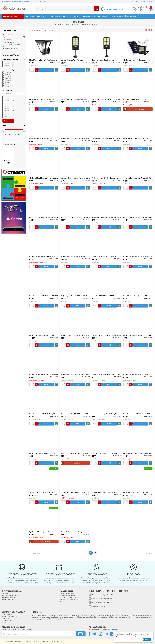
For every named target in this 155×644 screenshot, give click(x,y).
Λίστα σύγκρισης (8, 600)
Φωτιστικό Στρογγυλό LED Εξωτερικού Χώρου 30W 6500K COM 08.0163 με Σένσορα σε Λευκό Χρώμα (138, 178)
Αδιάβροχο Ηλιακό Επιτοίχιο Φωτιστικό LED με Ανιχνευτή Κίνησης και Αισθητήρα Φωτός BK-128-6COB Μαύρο (75, 178)
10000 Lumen (9, 99)
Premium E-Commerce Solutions (53, 641)
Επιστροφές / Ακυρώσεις (68, 598)
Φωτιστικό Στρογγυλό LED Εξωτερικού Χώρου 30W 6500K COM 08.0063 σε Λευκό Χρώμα (107, 217)
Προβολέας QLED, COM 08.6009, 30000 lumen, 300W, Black (136, 493)
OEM (7, 80)
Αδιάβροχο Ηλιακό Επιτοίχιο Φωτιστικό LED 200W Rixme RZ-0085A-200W (106, 178)
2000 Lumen (8, 107)
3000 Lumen (8, 111)
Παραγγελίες (6, 619)
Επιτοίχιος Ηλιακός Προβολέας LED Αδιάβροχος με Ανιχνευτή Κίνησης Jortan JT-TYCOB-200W (106, 60)
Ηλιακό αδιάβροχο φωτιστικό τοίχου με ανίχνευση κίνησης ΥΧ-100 (73, 532)
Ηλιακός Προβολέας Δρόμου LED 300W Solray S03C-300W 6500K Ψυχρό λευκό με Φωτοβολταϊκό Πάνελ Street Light (44, 335)
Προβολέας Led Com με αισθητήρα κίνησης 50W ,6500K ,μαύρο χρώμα (105, 493)
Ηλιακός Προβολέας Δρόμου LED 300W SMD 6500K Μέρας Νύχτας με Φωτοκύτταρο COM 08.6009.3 (75, 139)
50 (50, 30)
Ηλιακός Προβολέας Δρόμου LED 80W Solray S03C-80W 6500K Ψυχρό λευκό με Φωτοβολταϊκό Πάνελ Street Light (137, 335)
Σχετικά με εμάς (7, 615)
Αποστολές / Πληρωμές (67, 596)
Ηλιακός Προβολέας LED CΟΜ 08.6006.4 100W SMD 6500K (105, 257)
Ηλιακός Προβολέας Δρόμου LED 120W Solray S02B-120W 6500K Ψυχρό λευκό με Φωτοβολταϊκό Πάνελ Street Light (44, 375)
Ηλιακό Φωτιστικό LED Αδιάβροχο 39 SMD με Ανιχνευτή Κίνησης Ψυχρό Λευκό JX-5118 (106, 99)
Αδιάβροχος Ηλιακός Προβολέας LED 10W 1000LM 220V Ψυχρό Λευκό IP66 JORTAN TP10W (74, 99)
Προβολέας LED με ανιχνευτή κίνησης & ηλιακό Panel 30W (44, 532)
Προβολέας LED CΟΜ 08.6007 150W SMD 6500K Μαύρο (74, 296)
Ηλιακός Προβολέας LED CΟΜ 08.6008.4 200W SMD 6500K (73, 257)
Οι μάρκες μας (7, 621)
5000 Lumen (8, 113)
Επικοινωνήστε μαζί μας (10, 617)
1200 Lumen (8, 101)
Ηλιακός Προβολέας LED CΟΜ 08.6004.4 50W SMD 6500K (138, 257)
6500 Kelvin (8, 66)
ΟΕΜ (6, 86)
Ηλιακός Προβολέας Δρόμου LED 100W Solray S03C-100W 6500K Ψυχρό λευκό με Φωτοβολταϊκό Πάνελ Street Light (106, 335)
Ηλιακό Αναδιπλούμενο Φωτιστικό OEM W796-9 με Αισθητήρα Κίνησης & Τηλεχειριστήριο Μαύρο (136, 296)
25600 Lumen (9, 109)
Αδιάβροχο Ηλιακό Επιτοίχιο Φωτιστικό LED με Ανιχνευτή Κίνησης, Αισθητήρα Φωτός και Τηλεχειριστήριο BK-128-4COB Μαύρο (44, 178)
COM (7, 72)
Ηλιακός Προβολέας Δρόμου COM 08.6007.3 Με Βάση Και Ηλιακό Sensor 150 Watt (43, 257)
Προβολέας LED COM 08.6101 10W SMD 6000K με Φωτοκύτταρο (136, 139)
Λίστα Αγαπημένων (8, 598)
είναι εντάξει (147, 639)
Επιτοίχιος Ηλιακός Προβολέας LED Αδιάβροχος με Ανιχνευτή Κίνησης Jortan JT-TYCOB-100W (137, 99)
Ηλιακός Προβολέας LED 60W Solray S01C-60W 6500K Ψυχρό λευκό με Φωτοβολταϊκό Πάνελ (106, 414)
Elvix (6, 74)
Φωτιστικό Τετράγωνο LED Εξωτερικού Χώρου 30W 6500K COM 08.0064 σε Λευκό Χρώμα (44, 217)
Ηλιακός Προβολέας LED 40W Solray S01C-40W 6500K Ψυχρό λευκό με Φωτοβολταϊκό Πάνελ (137, 414)
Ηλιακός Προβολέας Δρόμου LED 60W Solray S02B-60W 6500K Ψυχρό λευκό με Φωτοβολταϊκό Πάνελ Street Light (75, 375)
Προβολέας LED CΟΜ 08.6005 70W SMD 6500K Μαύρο (105, 296)
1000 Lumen (8, 97)
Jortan (7, 78)
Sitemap (5, 622)
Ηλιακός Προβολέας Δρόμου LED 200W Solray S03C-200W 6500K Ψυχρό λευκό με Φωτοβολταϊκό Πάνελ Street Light (75, 335)
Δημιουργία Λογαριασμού (10, 596)
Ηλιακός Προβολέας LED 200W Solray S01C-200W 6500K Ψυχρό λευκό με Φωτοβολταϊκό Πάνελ (43, 414)
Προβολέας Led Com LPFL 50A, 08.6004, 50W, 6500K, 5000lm (138, 453)
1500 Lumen (8, 103)
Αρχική (57, 25)
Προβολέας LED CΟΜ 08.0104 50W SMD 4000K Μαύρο (42, 99)
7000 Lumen (8, 115)
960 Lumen (8, 117)
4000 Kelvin (8, 62)
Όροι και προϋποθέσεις (67, 594)
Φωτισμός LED (87, 25)
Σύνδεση (5, 594)
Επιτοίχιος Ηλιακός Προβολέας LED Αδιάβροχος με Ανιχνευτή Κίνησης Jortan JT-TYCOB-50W (43, 139)
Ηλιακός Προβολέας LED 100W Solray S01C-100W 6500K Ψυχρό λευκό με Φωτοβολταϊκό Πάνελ (75, 414)
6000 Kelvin (8, 64)
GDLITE (7, 76)
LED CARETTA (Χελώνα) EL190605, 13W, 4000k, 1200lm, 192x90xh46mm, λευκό (105, 453)
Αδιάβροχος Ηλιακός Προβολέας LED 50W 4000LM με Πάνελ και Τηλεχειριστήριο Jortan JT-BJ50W (137, 60)
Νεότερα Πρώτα (36, 30)
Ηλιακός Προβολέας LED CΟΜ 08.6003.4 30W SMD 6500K (44, 296)
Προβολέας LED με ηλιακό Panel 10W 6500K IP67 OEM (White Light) (74, 453)
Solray (7, 84)
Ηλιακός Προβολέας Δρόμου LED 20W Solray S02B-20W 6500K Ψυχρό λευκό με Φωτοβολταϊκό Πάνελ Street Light (106, 375)
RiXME (7, 82)
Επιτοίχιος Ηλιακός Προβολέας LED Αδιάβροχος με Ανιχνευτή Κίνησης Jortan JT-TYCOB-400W (74, 60)
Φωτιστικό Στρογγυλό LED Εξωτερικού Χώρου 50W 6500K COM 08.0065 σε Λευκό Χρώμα (75, 217)
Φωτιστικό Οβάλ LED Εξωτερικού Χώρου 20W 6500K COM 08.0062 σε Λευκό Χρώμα (138, 217)
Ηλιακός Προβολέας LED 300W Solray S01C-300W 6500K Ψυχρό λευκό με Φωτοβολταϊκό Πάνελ (137, 375)
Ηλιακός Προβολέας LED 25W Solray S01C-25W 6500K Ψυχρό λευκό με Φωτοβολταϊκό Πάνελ (43, 453)
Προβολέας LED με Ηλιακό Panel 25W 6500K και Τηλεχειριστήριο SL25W (106, 139)
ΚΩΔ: (52, 62)
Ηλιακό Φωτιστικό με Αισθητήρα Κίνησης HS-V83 (43, 60)
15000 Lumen (9, 105)
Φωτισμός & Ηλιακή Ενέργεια (71, 25)
